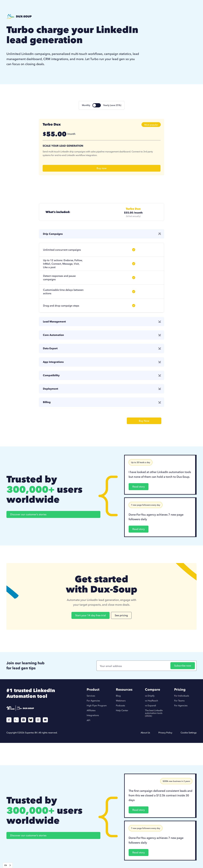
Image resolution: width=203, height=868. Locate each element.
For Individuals (182, 696)
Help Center (122, 710)
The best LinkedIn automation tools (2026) (154, 713)
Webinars (121, 701)
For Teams (179, 701)
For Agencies (93, 701)
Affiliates (91, 710)
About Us (145, 733)
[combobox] (8, 865)
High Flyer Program (97, 706)
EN (6, 865)
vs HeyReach (151, 701)
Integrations (93, 715)
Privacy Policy (165, 733)
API (88, 720)
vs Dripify (150, 696)
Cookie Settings (189, 733)
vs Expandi (151, 706)
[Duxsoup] (34, 708)
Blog (118, 696)
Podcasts (120, 706)
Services (91, 696)
